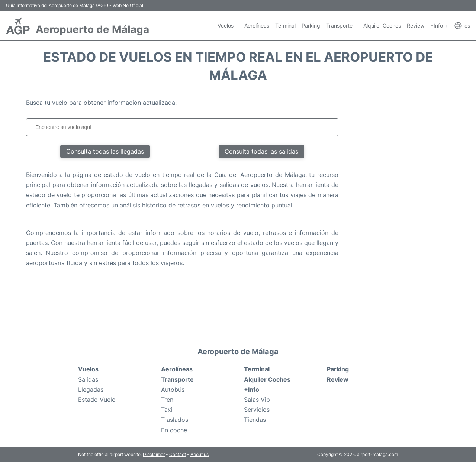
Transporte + (342, 25)
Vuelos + (228, 25)
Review (416, 25)
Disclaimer (154, 454)
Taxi (167, 410)
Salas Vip (257, 400)
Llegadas (91, 390)
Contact (178, 454)
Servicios (257, 410)
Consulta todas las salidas (261, 151)
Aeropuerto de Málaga (92, 29)
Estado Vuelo (97, 400)
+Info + (439, 25)
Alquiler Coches (382, 25)
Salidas (88, 379)
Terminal (285, 25)
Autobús (173, 390)
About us (200, 454)
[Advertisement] (405, 209)
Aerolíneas (257, 25)
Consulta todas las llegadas (105, 151)
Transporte (177, 379)
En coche (174, 430)
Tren (167, 400)
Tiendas (255, 420)
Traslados (175, 420)
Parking (311, 25)
